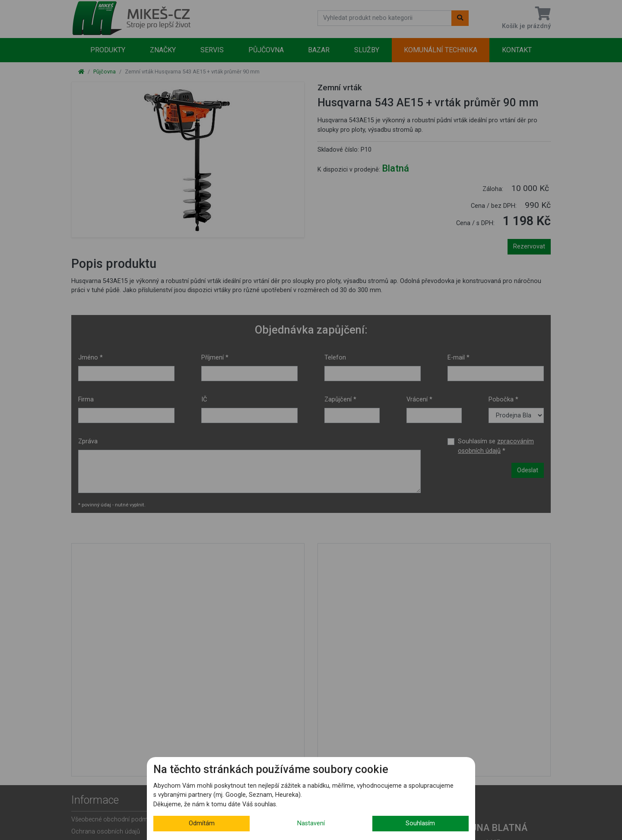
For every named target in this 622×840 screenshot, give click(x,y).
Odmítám (202, 823)
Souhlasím (420, 823)
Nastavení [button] (311, 823)
